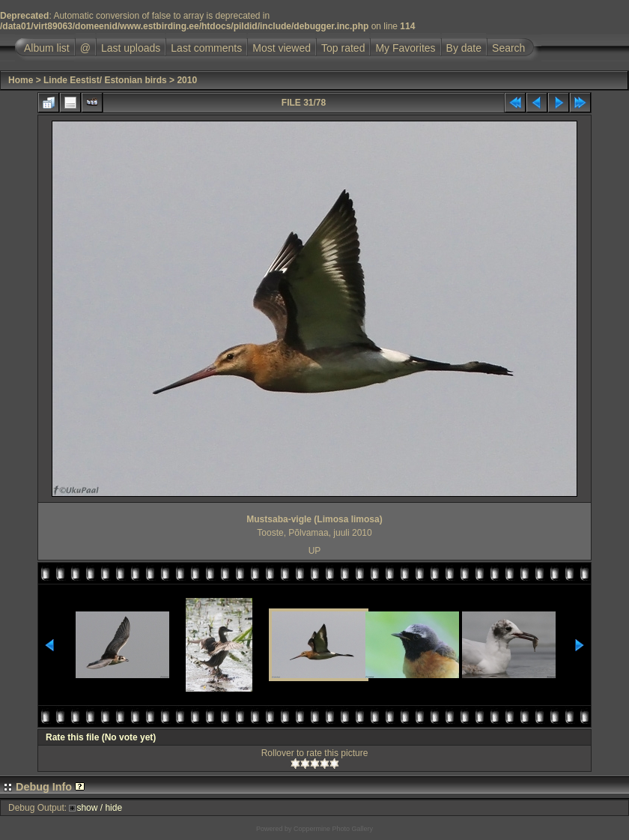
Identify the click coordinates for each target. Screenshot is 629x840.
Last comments (206, 48)
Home (21, 80)
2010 (187, 80)
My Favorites (405, 48)
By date (464, 48)
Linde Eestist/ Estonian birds (105, 80)
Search (508, 48)
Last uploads (131, 48)
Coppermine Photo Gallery (333, 829)
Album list (47, 48)
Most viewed (282, 48)
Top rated (343, 48)
